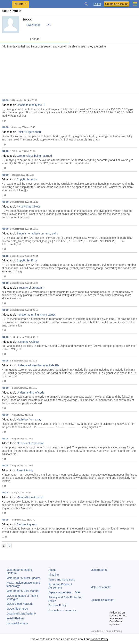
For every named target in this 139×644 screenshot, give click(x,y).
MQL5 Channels (100, 587)
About (52, 570)
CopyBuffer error (27, 179)
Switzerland (33, 25)
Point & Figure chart (29, 132)
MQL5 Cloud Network (20, 604)
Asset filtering (25, 470)
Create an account (116, 4)
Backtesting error (27, 524)
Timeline (53, 575)
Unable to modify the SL (31, 105)
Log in (97, 4)
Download (21, 614)
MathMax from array (29, 419)
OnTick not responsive (30, 443)
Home (19, 4)
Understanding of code (31, 393)
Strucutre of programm (30, 288)
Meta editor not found (30, 497)
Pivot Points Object (28, 207)
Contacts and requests (62, 610)
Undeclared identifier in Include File (38, 365)
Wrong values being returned (34, 156)
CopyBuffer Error (27, 260)
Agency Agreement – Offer (65, 592)
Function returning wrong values (36, 315)
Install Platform (16, 618)
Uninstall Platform (17, 623)
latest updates (24, 578)
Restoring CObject (28, 342)
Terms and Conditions (62, 580)
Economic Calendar (102, 600)
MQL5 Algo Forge (17, 609)
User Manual (23, 591)
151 (49, 25)
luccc (5, 100)
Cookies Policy (57, 605)
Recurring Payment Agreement (60, 586)
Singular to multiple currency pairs (37, 233)
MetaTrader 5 (99, 570)
